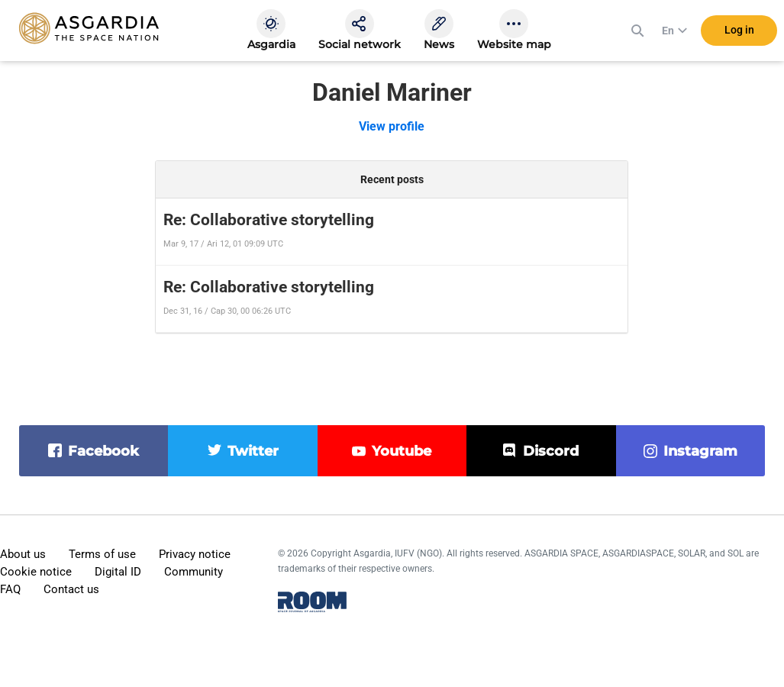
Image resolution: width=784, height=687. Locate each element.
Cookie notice (36, 572)
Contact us (71, 589)
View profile (392, 126)
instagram (700, 451)
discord (551, 451)
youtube (402, 451)
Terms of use (102, 554)
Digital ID (118, 572)
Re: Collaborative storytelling (269, 220)
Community (194, 572)
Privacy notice (195, 554)
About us (23, 554)
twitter (253, 451)
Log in (739, 30)
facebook (103, 451)
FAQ (10, 589)
